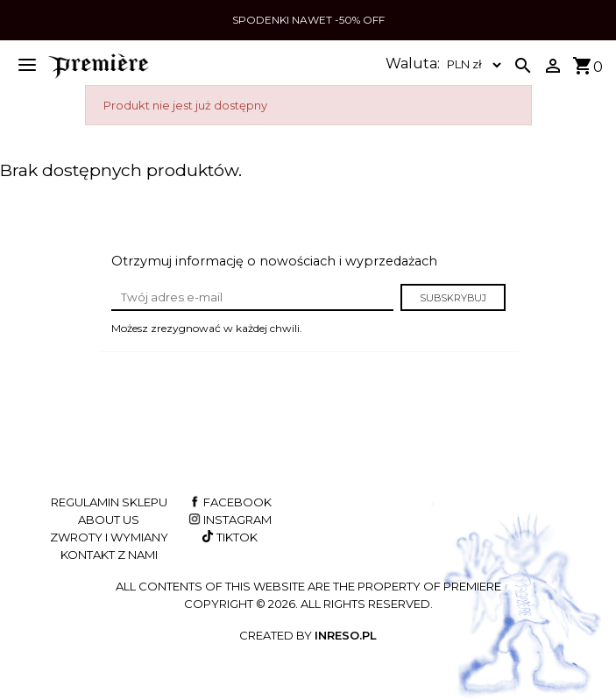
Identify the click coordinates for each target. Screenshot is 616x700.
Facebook (229, 502)
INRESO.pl (346, 635)
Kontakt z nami (109, 555)
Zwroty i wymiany (109, 537)
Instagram (229, 520)
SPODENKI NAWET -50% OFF (308, 20)
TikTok (228, 537)
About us (109, 520)
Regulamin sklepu (109, 502)
